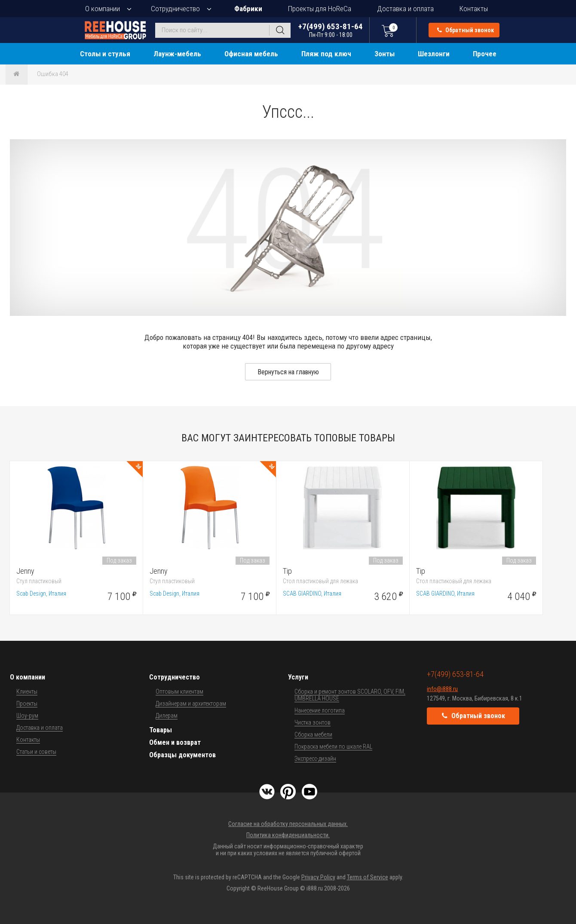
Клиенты (27, 691)
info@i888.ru (442, 689)
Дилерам (167, 716)
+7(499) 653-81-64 (331, 30)
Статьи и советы (36, 752)
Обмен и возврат (175, 742)
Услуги (298, 677)
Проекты (27, 704)
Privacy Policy (318, 877)
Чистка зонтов (313, 722)
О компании (103, 9)
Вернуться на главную (288, 372)
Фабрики (248, 9)
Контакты (474, 9)
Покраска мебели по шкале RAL (333, 747)
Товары (161, 730)
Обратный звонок (466, 30)
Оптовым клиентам (179, 691)
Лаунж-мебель (177, 54)
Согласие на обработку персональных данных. (288, 824)
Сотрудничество (175, 9)
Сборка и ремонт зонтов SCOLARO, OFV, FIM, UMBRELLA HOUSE (350, 695)
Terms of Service (368, 877)
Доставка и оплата (405, 9)
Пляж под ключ (326, 54)
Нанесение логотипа (320, 710)
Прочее (485, 54)
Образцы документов (182, 755)
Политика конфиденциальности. (288, 835)
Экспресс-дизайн (315, 759)
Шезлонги (434, 54)
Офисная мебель (251, 54)
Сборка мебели (313, 734)
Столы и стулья (105, 54)
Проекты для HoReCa (320, 9)
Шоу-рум (27, 716)
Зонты (385, 54)
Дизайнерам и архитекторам (191, 704)
